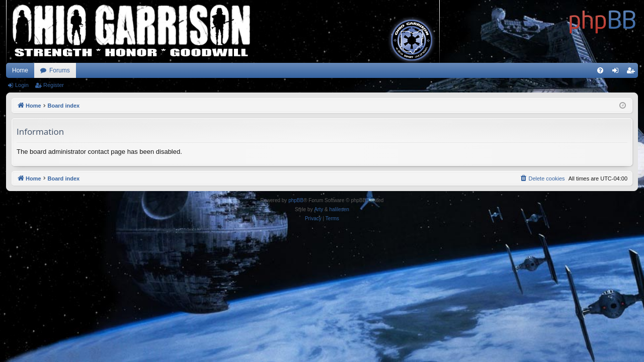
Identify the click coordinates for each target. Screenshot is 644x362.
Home (20, 70)
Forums (60, 70)
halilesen (339, 209)
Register (54, 85)
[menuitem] (600, 70)
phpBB (296, 200)
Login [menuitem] (618, 72)
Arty (318, 209)
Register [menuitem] (633, 72)
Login (22, 85)
